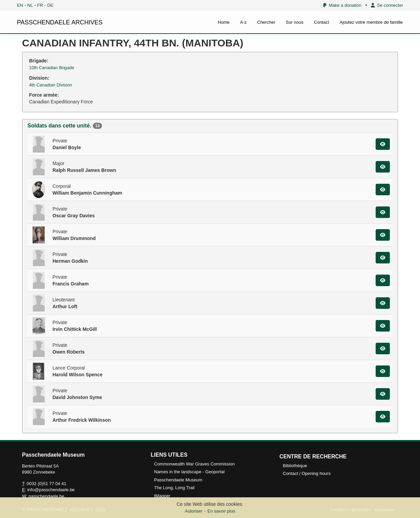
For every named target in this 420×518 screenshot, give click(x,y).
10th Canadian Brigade (52, 68)
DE (50, 5)
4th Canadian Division (50, 85)
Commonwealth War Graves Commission (194, 464)
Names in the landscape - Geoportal (189, 472)
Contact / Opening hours (307, 473)
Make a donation (342, 5)
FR (40, 5)
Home (224, 22)
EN (20, 5)
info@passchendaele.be (51, 490)
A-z (244, 22)
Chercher (266, 22)
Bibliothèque (295, 466)
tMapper (162, 496)
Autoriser (194, 511)
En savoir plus (222, 511)
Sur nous (295, 22)
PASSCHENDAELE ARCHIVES (60, 22)
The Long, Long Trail (174, 488)
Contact (322, 22)
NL (30, 5)
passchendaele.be (46, 496)
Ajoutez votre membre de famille (371, 22)
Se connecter (387, 5)
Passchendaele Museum (178, 480)
